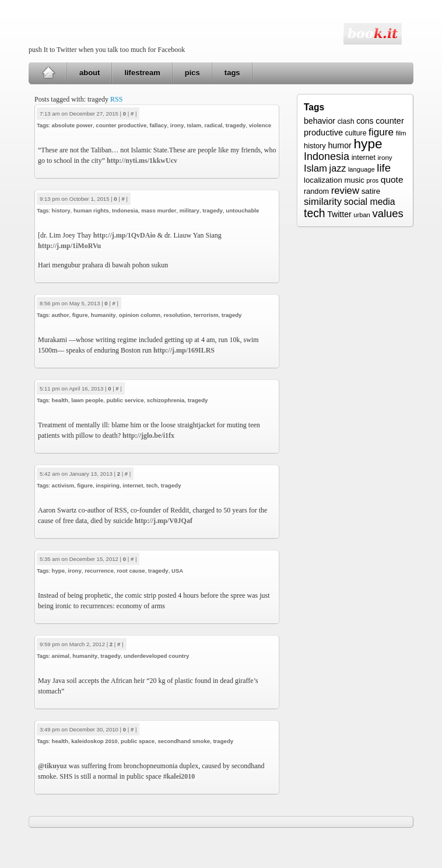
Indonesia (125, 210)
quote (392, 179)
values (387, 213)
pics (192, 73)
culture (356, 133)
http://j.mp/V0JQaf (164, 521)
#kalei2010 (179, 776)
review (345, 191)
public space (138, 741)
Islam (194, 125)
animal (61, 656)
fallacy (159, 125)
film (401, 133)
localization (323, 180)
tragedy (236, 125)
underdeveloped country (156, 656)
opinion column (140, 315)
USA (177, 571)
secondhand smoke (184, 741)
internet (133, 485)
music (354, 180)
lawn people (87, 400)
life (384, 168)
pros (372, 180)
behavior (320, 121)
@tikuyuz (52, 766)
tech (152, 485)
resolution (177, 315)
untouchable (242, 210)
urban (362, 215)
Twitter (339, 214)
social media (370, 202)
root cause (131, 571)
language (362, 169)
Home (48, 73)
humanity (104, 315)
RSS (116, 99)
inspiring (108, 485)
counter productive (121, 125)
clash (346, 121)
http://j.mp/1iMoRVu (69, 246)
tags (232, 73)
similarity (323, 202)
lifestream (142, 73)
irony (177, 125)
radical (213, 125)
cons (365, 121)
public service (125, 400)
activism (63, 485)
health (60, 400)
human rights (91, 210)
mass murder (159, 210)
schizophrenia (166, 400)
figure (80, 315)
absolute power (72, 125)
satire (371, 191)
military (190, 210)
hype (58, 571)
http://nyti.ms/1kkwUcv (142, 161)
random (316, 191)
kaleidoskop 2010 (94, 741)
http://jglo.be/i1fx (148, 435)
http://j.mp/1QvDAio (124, 235)
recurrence (99, 571)
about (90, 73)
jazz (338, 168)
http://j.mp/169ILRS (184, 350)
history (61, 210)
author (61, 315)
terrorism (206, 315)
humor (339, 145)
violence (260, 125)
